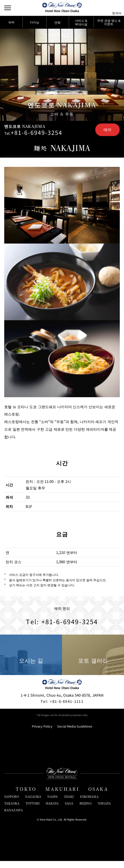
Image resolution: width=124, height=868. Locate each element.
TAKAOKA (12, 810)
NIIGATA (104, 810)
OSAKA (98, 796)
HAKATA (52, 810)
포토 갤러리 (93, 662)
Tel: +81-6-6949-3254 (62, 628)
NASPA (53, 804)
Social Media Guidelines (75, 733)
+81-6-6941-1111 (62, 708)
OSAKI (69, 804)
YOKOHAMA (89, 804)
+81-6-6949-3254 (37, 133)
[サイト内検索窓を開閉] (106, 8)
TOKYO (26, 796)
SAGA (69, 810)
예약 (107, 130)
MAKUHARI (62, 796)
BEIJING (86, 810)
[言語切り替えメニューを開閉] (116, 8)
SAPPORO (12, 804)
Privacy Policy (42, 733)
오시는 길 (31, 662)
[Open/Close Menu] (8, 8)
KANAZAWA (14, 817)
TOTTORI (33, 810)
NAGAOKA (33, 804)
